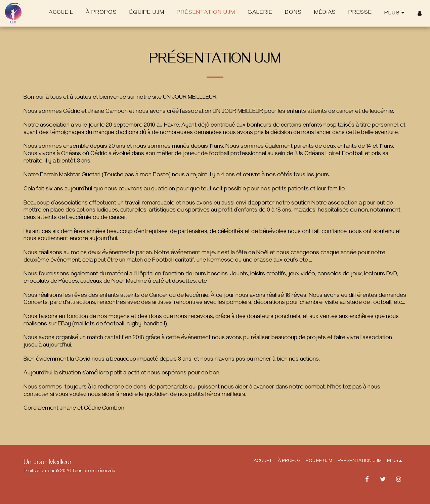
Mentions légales (41, 480)
